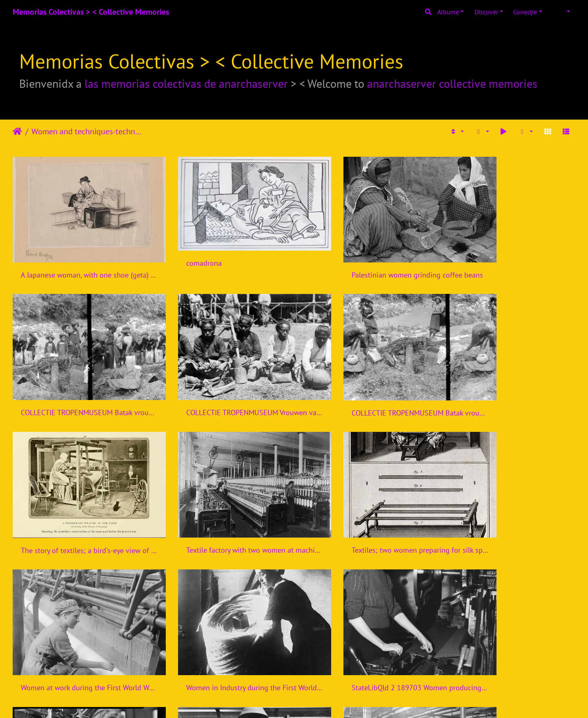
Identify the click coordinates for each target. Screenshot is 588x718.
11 (324, 670)
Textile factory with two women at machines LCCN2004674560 (510, 383)
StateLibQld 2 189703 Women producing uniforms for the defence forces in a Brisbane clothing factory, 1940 (510, 506)
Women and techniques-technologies (88, 131)
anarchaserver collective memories (452, 83)
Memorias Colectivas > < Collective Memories (91, 12)
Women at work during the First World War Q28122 (222, 505)
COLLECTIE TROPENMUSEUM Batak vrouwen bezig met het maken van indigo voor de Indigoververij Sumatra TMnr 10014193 (222, 383)
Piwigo (310, 701)
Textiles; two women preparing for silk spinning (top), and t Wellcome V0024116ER (78, 505)
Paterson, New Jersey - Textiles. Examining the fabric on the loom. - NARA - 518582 (78, 628)
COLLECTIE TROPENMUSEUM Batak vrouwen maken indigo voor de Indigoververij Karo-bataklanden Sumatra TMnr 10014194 (510, 261)
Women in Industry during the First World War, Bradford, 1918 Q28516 (366, 505)
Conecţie (525, 12)
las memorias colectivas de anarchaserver (186, 83)
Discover (486, 12)
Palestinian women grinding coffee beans (366, 260)
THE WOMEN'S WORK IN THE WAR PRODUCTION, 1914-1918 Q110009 (366, 628)
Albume (448, 12)
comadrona (182, 250)
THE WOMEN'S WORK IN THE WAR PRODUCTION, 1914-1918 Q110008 (222, 628)
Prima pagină (17, 131)
